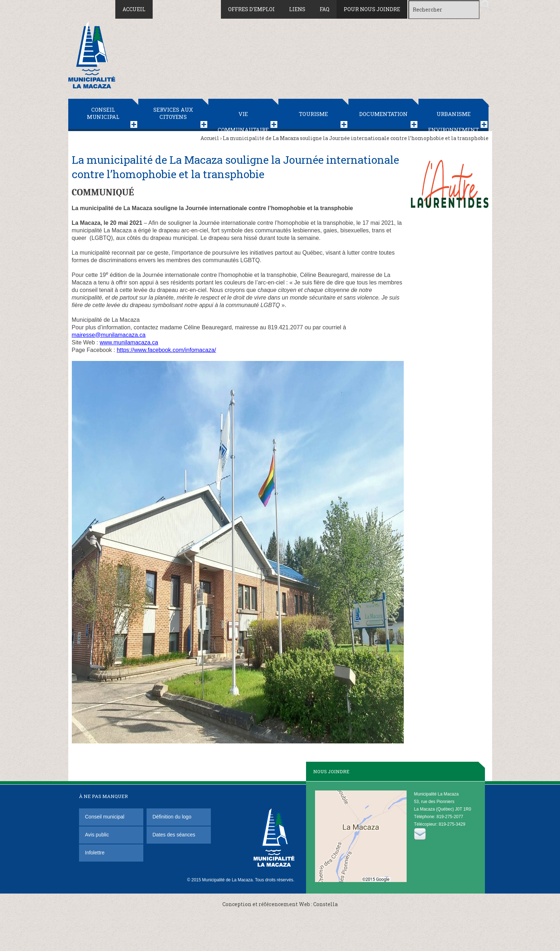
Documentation (383, 114)
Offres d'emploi (251, 9)
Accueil (134, 9)
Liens (297, 9)
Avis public (97, 835)
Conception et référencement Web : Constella (280, 904)
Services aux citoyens (173, 113)
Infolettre (95, 853)
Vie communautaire (243, 121)
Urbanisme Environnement (453, 121)
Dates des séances (174, 835)
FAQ (325, 9)
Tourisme (313, 114)
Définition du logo (173, 817)
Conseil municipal (103, 113)
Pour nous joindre (372, 9)
